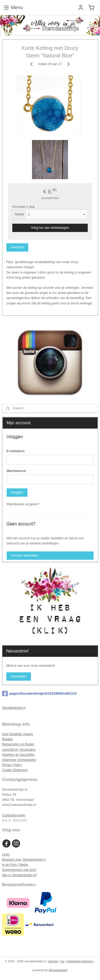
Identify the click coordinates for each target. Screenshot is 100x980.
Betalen (8, 739)
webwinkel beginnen (80, 961)
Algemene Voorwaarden (19, 760)
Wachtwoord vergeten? (23, 504)
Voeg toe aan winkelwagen (50, 228)
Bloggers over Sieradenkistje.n (24, 860)
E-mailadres (16, 451)
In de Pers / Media (15, 865)
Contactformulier (14, 815)
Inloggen (17, 492)
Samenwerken (12, 870)
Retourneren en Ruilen (18, 744)
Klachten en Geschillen (19, 755)
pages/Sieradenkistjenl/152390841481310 (39, 694)
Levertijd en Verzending (19, 750)
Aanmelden (19, 676)
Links (6, 854)
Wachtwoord (16, 471)
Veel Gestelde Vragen (18, 734)
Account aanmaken (24, 555)
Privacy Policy (12, 765)
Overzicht (17, 247)
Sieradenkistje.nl (14, 708)
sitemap (53, 961)
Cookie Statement (15, 770)
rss (63, 961)
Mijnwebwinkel (58, 970)
